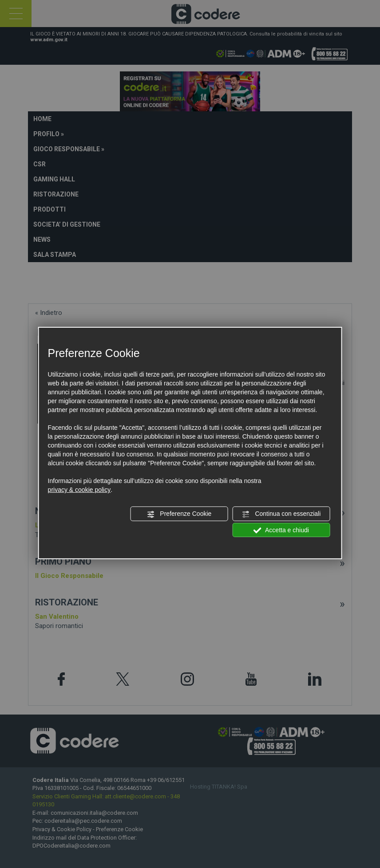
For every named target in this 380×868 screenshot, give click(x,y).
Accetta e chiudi (281, 530)
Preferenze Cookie (179, 514)
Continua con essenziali (281, 514)
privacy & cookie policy (79, 490)
